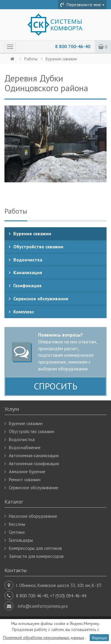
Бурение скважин (32, 233)
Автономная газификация (34, 464)
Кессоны (17, 524)
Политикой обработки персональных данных (44, 637)
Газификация (27, 285)
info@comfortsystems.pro (43, 606)
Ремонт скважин (25, 480)
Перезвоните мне (82, 5)
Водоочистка (28, 260)
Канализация (28, 272)
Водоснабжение (25, 448)
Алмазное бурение (27, 472)
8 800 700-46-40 (73, 46)
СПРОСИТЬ (55, 386)
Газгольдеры (21, 540)
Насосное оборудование (33, 516)
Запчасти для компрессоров (36, 556)
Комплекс (24, 312)
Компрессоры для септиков (35, 548)
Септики (17, 532)
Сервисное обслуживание (41, 299)
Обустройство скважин (38, 247)
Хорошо (99, 637)
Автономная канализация (34, 456)
